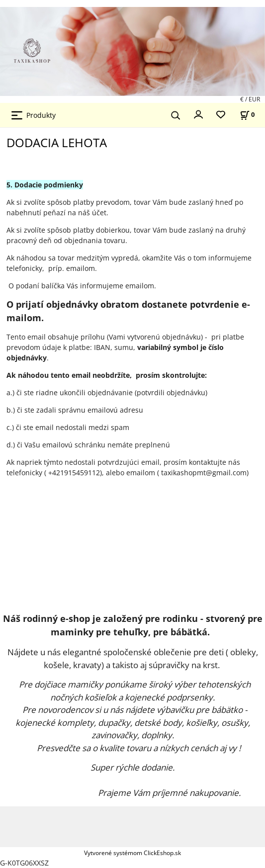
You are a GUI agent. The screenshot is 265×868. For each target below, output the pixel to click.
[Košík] (247, 115)
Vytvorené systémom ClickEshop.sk (132, 853)
